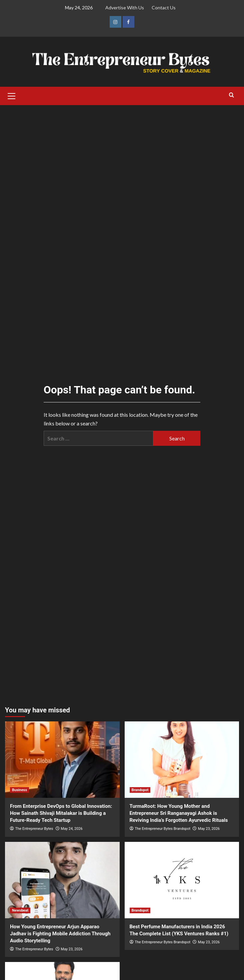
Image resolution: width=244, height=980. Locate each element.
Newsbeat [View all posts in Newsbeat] (20, 910)
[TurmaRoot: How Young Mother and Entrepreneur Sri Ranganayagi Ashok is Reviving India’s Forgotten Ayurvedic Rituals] (182, 760)
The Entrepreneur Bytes (34, 829)
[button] (12, 95)
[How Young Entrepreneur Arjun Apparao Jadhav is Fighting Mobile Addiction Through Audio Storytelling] (62, 880)
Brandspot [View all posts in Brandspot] (140, 790)
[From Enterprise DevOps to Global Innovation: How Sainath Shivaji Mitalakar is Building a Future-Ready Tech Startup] (62, 760)
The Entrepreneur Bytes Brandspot (162, 829)
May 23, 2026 (209, 829)
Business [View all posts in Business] (19, 790)
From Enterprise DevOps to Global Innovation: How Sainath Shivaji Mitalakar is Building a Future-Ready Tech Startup (61, 813)
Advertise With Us (125, 8)
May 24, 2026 (71, 829)
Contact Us (164, 8)
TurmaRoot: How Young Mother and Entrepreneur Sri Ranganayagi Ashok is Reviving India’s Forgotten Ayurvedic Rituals (179, 813)
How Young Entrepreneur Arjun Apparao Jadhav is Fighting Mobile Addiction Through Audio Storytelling (60, 934)
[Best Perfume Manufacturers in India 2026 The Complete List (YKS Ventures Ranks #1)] (182, 880)
